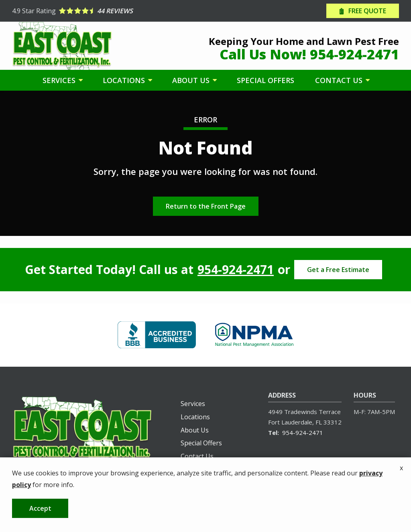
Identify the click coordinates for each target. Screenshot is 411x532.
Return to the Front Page (206, 206)
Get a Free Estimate (338, 270)
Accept (40, 517)
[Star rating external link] (109, 11)
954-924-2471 (236, 270)
